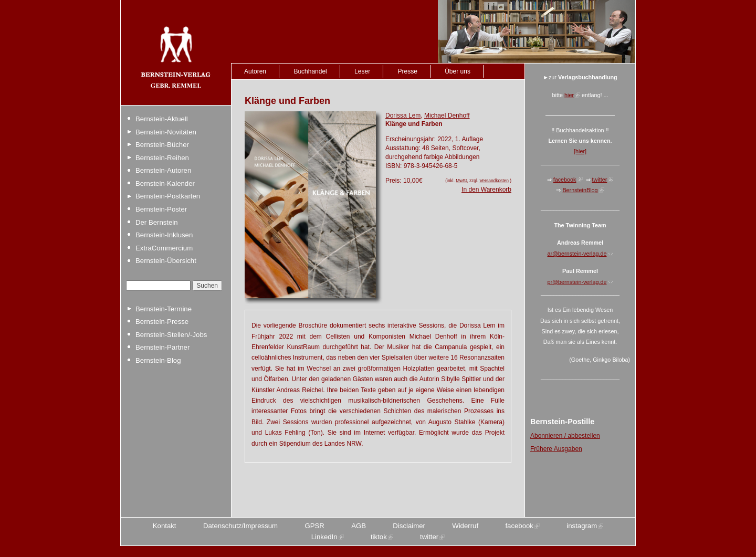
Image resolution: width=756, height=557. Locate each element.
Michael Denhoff (447, 115)
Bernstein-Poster (161, 209)
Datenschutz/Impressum (240, 526)
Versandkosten (494, 181)
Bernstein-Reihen (162, 158)
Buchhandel (310, 71)
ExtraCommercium (164, 248)
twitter (600, 180)
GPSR (314, 526)
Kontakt (165, 526)
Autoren (255, 71)
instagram (582, 526)
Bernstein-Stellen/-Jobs (171, 335)
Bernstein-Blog (158, 360)
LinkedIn (324, 537)
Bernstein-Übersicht (166, 261)
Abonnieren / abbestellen (565, 436)
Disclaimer (409, 526)
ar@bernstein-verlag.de (577, 254)
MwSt (461, 181)
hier (569, 95)
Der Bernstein (157, 222)
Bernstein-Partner (162, 347)
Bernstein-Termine (164, 309)
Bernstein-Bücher (162, 145)
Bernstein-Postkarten (168, 196)
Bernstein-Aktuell (162, 119)
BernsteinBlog (580, 190)
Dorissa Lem (403, 115)
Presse (407, 71)
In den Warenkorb (486, 190)
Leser (362, 71)
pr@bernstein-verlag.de (577, 282)
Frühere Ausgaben (556, 449)
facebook (565, 180)
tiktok (379, 537)
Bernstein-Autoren (163, 170)
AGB (359, 526)
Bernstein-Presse (162, 322)
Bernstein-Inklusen (164, 235)
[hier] (580, 151)
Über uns (458, 71)
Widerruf (465, 526)
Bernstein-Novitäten (166, 132)
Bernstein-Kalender (165, 183)
